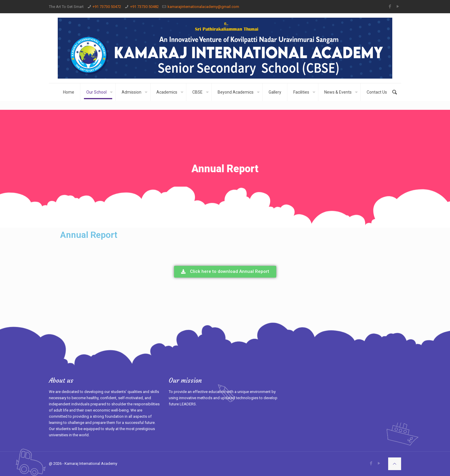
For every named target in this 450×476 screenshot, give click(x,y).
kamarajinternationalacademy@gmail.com (203, 7)
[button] (225, 272)
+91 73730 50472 (107, 7)
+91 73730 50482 (144, 7)
